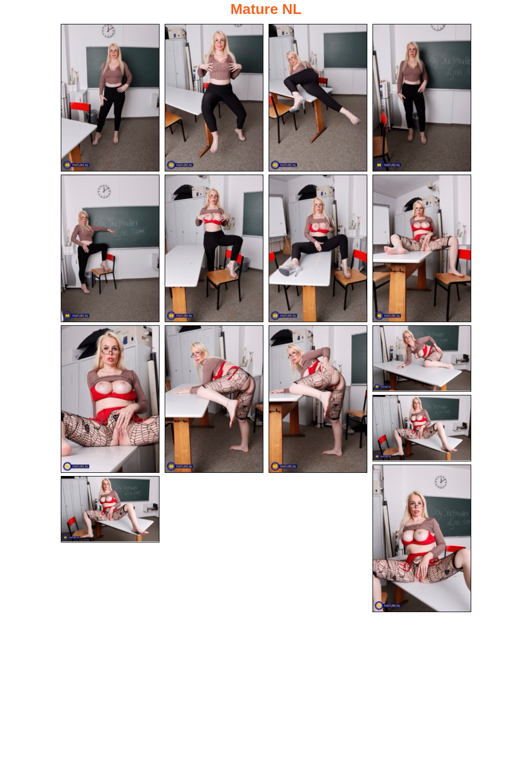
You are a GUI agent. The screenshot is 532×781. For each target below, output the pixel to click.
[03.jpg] (318, 98)
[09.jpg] (110, 400)
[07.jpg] (318, 249)
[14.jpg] (422, 539)
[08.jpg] (422, 249)
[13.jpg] (422, 429)
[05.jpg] (110, 249)
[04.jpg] (422, 98)
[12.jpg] (422, 360)
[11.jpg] (318, 400)
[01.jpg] (110, 98)
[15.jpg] (110, 511)
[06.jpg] (214, 249)
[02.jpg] (214, 98)
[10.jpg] (214, 400)
